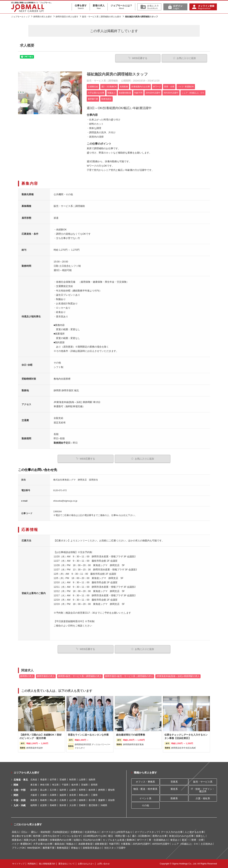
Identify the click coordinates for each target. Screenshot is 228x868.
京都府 (43, 795)
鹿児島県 (93, 805)
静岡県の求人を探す (43, 17)
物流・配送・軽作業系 (145, 789)
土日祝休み (207, 844)
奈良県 (73, 795)
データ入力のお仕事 (172, 832)
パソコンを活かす (71, 836)
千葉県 (65, 785)
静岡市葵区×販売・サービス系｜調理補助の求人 (129, 676)
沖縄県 (104, 805)
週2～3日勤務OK (141, 836)
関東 (16, 785)
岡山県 (53, 800)
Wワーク (142, 840)
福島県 (92, 780)
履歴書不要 (49, 848)
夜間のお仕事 (160, 836)
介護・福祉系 (203, 798)
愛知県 (111, 790)
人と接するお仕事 (194, 832)
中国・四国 (20, 800)
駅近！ (186, 840)
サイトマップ (18, 864)
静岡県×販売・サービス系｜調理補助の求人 (80, 676)
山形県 (82, 780)
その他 (145, 805)
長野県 (82, 790)
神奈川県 (45, 785)
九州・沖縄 (20, 805)
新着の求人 (99, 7)
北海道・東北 (21, 780)
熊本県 (63, 805)
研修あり (76, 848)
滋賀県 (63, 795)
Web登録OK (34, 848)
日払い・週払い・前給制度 (36, 832)
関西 (16, 795)
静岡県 (102, 790)
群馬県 (94, 785)
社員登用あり (92, 832)
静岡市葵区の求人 (46, 676)
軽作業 (37, 836)
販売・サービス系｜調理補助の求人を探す (102, 17)
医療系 (174, 798)
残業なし (201, 836)
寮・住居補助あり (158, 840)
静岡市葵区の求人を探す (67, 17)
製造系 (174, 789)
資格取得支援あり (92, 848)
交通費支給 (76, 832)
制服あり (71, 844)
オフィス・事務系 (145, 782)
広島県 (63, 800)
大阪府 (34, 795)
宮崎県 (82, 805)
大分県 (73, 805)
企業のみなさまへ (86, 864)
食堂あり (175, 840)
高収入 (15, 832)
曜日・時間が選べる (119, 836)
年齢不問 (114, 844)
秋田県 (73, 780)
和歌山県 (83, 795)
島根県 (43, 800)
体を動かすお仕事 (21, 836)
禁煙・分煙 (197, 840)
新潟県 (34, 790)
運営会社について (67, 864)
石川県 (53, 790)
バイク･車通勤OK (21, 844)
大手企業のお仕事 (43, 844)
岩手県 (53, 780)
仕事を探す (81, 7)
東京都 (34, 785)
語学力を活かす (51, 836)
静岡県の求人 (27, 676)
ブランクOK (18, 848)
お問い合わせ (104, 864)
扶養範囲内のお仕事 (61, 840)
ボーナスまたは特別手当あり (117, 832)
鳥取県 (34, 800)
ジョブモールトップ (20, 17)
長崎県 (53, 805)
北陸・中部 (20, 790)
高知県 (111, 800)
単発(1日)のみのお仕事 (181, 836)
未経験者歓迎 (85, 844)
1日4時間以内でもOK (95, 836)
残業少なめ (30, 840)
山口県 (73, 800)
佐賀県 (43, 805)
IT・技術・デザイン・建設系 (203, 790)
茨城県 (84, 785)
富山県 (43, 790)
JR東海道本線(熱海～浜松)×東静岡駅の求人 (178, 676)
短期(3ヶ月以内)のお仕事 (87, 840)
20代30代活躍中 (141, 844)
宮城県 (63, 780)
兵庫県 (53, 795)
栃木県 (75, 785)
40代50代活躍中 (161, 844)
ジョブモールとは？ (121, 7)
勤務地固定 (63, 848)
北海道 (34, 780)
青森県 (43, 780)
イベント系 (145, 798)
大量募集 (125, 844)
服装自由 (59, 844)
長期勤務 (43, 840)
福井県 (63, 790)
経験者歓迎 (101, 844)
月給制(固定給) (60, 832)
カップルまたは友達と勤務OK (119, 840)
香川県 (92, 800)
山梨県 (73, 790)
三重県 (94, 795)
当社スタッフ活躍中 (115, 848)
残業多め (17, 840)
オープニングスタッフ (147, 832)
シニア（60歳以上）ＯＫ (185, 844)
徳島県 (82, 800)
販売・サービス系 (203, 782)
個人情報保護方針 (47, 864)
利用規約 (32, 864)
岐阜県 (92, 790)
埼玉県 (55, 785)
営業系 (174, 782)
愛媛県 (102, 800)
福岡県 (34, 805)
